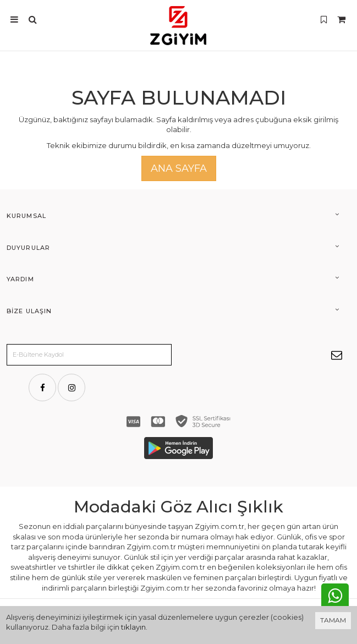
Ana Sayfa (179, 168)
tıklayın (133, 627)
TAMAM (333, 620)
